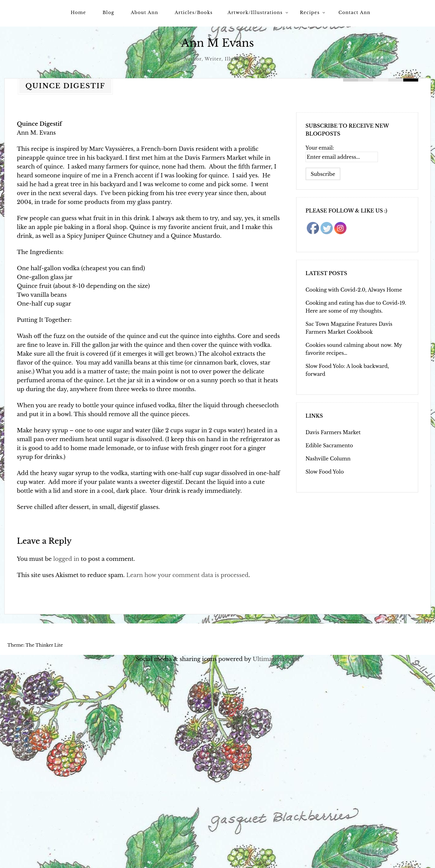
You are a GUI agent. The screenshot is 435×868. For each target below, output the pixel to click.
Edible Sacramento (329, 445)
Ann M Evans (217, 43)
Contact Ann (355, 13)
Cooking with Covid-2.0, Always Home (354, 290)
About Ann (144, 13)
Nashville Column (328, 459)
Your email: (320, 148)
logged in (66, 559)
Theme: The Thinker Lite (35, 645)
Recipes (310, 13)
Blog (108, 13)
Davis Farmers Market (333, 432)
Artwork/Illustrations (255, 13)
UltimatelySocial (276, 659)
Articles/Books (194, 13)
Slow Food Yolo (325, 472)
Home (78, 13)
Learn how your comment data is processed (187, 575)
